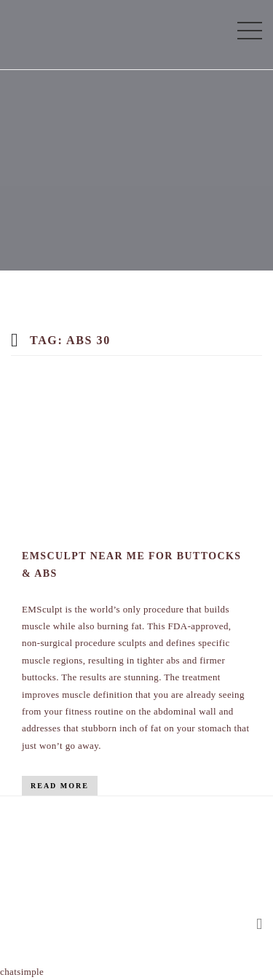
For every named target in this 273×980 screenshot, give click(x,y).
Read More (60, 786)
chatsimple (22, 972)
